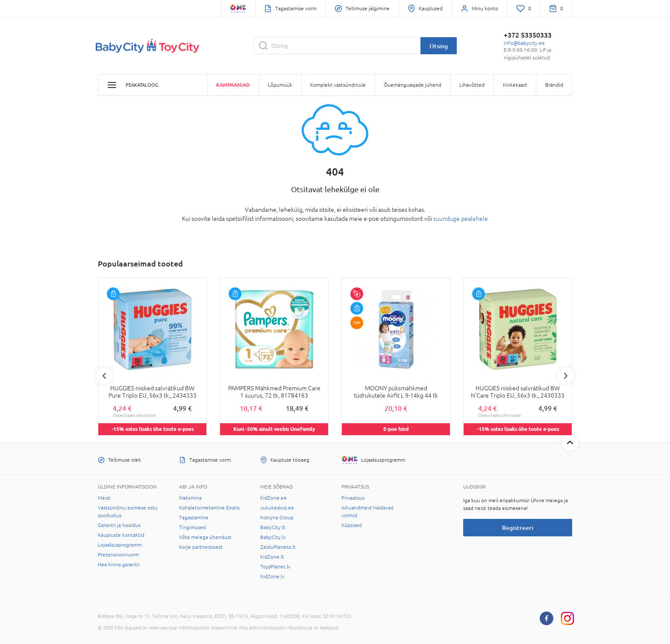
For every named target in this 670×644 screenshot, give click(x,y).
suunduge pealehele (461, 219)
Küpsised (352, 525)
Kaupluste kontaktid (121, 535)
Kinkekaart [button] (515, 85)
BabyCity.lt (273, 527)
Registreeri (518, 528)
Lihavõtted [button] (472, 85)
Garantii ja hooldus (119, 525)
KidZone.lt (272, 557)
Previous (104, 376)
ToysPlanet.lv (275, 567)
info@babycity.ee (524, 43)
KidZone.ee (273, 498)
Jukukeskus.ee (277, 508)
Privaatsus (353, 498)
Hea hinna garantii (119, 565)
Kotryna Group (277, 518)
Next (566, 376)
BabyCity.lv (273, 537)
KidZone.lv (272, 577)
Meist (104, 498)
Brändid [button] (554, 85)
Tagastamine (194, 518)
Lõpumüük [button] (280, 85)
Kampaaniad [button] (233, 85)
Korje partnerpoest (201, 547)
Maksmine (191, 498)
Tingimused (192, 527)
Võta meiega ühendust (205, 537)
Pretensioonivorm (118, 555)
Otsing (439, 46)
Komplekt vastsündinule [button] (338, 85)
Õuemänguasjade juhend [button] (413, 85)
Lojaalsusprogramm (120, 545)
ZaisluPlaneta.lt (278, 547)
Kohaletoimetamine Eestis (209, 508)
